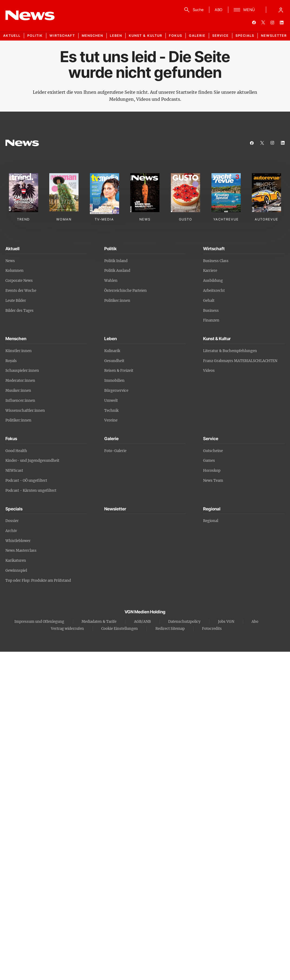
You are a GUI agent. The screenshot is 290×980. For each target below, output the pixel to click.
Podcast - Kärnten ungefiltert (31, 491)
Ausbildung (213, 281)
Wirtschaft (62, 36)
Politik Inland (116, 261)
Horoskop (212, 471)
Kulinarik (112, 351)
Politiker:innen (117, 301)
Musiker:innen (18, 391)
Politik (35, 36)
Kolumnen (14, 271)
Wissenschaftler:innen (25, 411)
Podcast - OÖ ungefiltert (26, 481)
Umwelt (111, 401)
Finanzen (211, 320)
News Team (213, 481)
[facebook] (254, 22)
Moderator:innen (20, 381)
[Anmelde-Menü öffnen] (281, 10)
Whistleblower (18, 541)
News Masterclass (21, 551)
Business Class (216, 261)
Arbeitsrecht (214, 291)
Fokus (176, 36)
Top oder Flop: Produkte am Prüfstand (38, 581)
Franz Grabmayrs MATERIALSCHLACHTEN (240, 361)
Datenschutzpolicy (184, 622)
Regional (211, 521)
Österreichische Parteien (126, 291)
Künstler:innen (19, 351)
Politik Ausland (117, 271)
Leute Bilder (16, 301)
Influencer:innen (20, 401)
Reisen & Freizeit (119, 371)
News (10, 261)
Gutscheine (213, 451)
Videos (209, 371)
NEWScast (14, 471)
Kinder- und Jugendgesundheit (32, 461)
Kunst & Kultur (146, 36)
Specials (245, 36)
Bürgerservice (116, 391)
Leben (116, 36)
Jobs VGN (226, 622)
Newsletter (274, 36)
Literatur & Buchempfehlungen (230, 351)
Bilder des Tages (19, 311)
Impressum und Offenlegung (39, 622)
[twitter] (263, 22)
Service (221, 36)
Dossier (12, 521)
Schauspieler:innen (22, 371)
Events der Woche (21, 291)
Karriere (210, 271)
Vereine (111, 420)
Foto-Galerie (115, 451)
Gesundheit (114, 361)
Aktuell (12, 36)
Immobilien (114, 381)
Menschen (92, 36)
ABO (219, 10)
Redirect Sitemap (170, 629)
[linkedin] (282, 22)
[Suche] (193, 10)
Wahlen (111, 281)
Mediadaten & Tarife (99, 622)
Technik (111, 411)
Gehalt (209, 301)
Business (211, 311)
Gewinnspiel (16, 571)
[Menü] (244, 10)
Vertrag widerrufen (67, 629)
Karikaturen (16, 561)
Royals (11, 361)
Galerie (197, 36)
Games (209, 461)
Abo (255, 622)
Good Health (16, 451)
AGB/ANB (142, 622)
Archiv (11, 531)
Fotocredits (212, 629)
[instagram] (272, 22)
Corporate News (19, 281)
